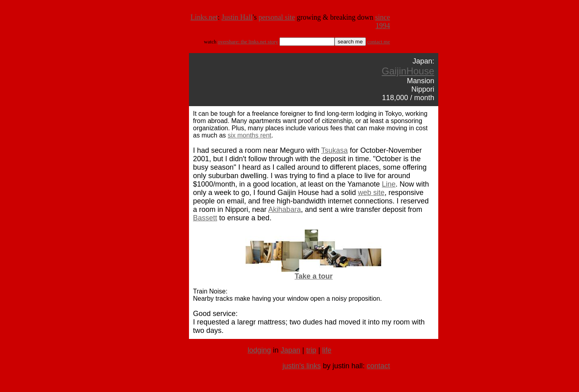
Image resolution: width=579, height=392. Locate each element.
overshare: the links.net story (248, 42)
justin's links (301, 366)
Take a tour (314, 276)
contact (378, 366)
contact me (379, 42)
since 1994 (383, 22)
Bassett (205, 218)
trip (311, 350)
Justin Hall (237, 17)
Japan (291, 350)
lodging (259, 350)
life (327, 350)
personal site (277, 17)
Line (389, 184)
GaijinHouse (408, 71)
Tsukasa (335, 150)
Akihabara (284, 209)
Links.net (204, 17)
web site (371, 193)
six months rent (249, 135)
